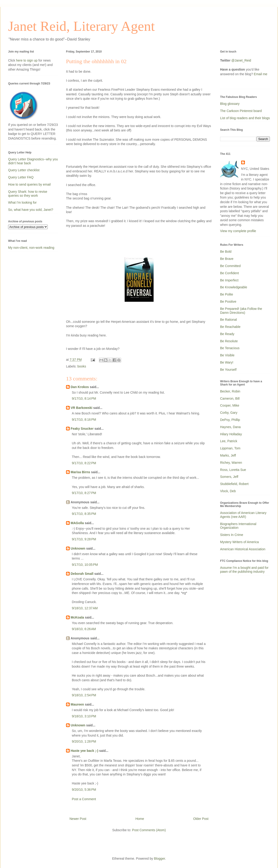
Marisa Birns (80, 472)
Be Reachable (230, 327)
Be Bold (226, 252)
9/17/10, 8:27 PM (84, 493)
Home (140, 819)
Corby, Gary (229, 413)
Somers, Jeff (229, 477)
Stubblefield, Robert (234, 484)
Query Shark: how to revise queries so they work (28, 194)
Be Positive (228, 302)
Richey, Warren (231, 463)
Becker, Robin (230, 391)
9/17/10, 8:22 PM (84, 463)
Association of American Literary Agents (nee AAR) (243, 515)
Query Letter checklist (24, 170)
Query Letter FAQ (21, 177)
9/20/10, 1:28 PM (84, 741)
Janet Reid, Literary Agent (81, 26)
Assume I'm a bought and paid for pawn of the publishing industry (244, 570)
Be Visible (227, 355)
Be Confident (229, 273)
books (82, 366)
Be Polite (227, 294)
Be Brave (227, 259)
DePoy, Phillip (230, 420)
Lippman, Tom (230, 448)
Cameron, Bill (230, 398)
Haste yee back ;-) (84, 751)
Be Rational (228, 320)
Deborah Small (82, 574)
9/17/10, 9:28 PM (84, 539)
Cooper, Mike (230, 405)
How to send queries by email (29, 184)
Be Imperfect (229, 280)
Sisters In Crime (232, 535)
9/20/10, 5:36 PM (84, 790)
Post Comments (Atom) (149, 830)
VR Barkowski (81, 408)
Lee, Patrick (229, 441)
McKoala (77, 617)
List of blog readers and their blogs (245, 118)
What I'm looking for (22, 202)
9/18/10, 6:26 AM (84, 629)
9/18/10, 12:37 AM (85, 608)
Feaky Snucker (82, 429)
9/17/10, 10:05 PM (85, 565)
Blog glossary (230, 104)
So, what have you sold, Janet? (31, 210)
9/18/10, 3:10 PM (84, 716)
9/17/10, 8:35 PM (84, 514)
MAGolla (77, 523)
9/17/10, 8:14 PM (84, 398)
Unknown (78, 548)
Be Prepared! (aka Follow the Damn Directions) (241, 311)
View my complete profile (238, 231)
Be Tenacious (230, 348)
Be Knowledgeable (234, 287)
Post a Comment (84, 799)
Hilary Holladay (231, 434)
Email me (261, 74)
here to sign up (27, 60)
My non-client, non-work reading (31, 248)
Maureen (77, 704)
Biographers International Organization (238, 526)
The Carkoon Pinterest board (241, 111)
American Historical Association (243, 549)
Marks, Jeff (228, 455)
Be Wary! (227, 362)
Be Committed (230, 266)
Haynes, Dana (230, 427)
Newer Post (78, 819)
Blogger (160, 859)
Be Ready (227, 334)
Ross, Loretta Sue (233, 470)
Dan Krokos (80, 387)
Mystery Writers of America (239, 542)
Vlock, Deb (228, 491)
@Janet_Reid (241, 60)
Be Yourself (228, 370)
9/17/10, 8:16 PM (84, 420)
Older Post (201, 819)
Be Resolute (229, 341)
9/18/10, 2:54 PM (84, 695)
